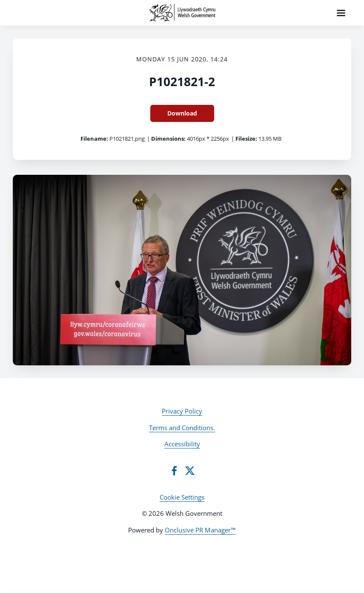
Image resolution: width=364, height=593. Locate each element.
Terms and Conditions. (182, 428)
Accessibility (182, 444)
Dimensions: (168, 139)
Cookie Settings (182, 497)
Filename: (94, 139)
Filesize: (246, 139)
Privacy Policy (182, 411)
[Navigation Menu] (341, 13)
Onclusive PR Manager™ (200, 530)
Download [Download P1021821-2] (182, 113)
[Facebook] (174, 471)
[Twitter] (190, 471)
